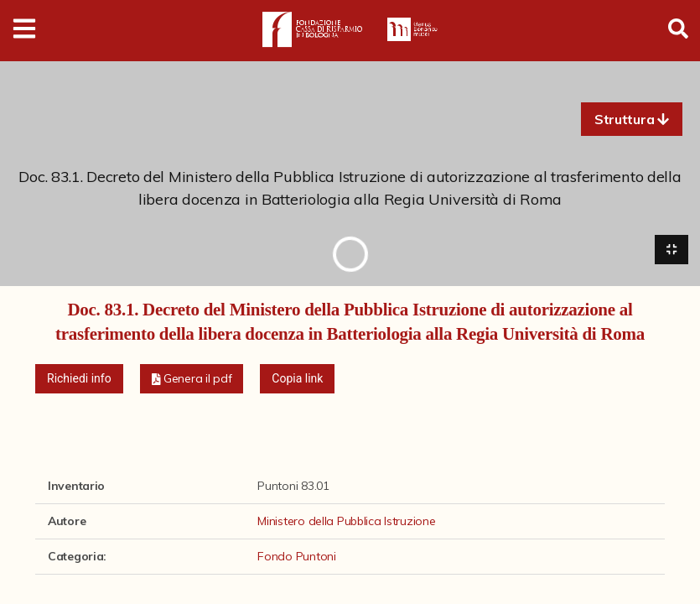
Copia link (297, 380)
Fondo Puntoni (296, 558)
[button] (632, 119)
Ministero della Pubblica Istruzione (346, 523)
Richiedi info (79, 380)
